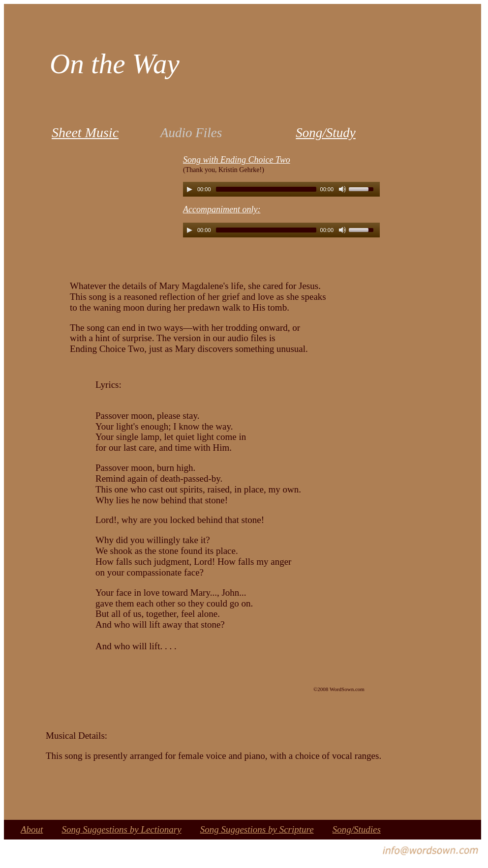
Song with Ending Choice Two (237, 160)
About (32, 829)
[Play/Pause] (189, 189)
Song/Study (326, 133)
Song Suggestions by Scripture (257, 829)
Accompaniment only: (222, 209)
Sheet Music (85, 132)
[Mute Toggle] (342, 189)
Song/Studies (357, 829)
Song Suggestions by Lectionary (121, 829)
